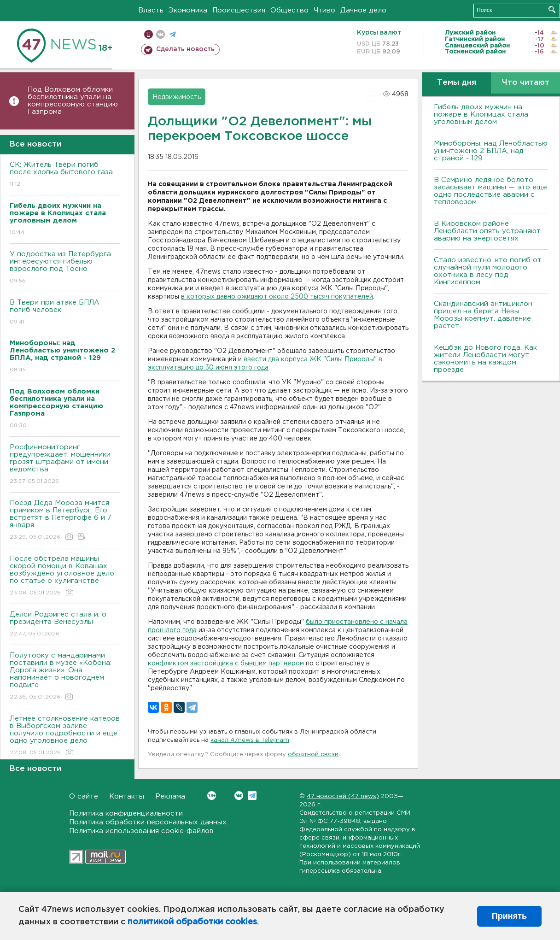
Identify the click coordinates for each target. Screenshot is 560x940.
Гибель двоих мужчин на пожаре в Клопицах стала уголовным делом (481, 115)
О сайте (84, 796)
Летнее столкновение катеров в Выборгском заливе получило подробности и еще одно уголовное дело (65, 736)
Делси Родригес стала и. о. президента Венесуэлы (65, 625)
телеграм (172, 34)
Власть (151, 10)
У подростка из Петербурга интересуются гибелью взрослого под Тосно (65, 268)
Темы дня (457, 83)
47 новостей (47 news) (343, 796)
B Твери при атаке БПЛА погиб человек (65, 313)
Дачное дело (363, 10)
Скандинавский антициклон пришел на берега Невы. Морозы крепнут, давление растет (483, 315)
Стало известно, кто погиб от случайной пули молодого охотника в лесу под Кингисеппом (488, 271)
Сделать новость (185, 49)
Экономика (188, 10)
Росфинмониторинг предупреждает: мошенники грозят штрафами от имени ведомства (65, 465)
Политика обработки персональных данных (148, 822)
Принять (509, 916)
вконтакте (160, 34)
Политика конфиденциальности (126, 814)
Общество (289, 10)
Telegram (252, 796)
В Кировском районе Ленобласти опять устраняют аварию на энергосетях (487, 231)
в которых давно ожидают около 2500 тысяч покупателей (277, 297)
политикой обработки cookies (192, 922)
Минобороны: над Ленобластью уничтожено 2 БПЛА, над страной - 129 (491, 151)
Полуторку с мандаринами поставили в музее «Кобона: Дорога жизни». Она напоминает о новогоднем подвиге (65, 677)
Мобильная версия (149, 34)
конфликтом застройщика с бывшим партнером (226, 664)
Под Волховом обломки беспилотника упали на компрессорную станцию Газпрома (73, 101)
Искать (552, 9)
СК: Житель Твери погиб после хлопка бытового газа (65, 175)
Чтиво (324, 10)
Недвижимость (177, 97)
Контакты (127, 796)
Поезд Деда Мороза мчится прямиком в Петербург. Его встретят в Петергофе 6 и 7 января (65, 520)
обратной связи (313, 755)
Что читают (526, 83)
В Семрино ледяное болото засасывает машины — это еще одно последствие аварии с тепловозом (490, 191)
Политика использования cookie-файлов (141, 831)
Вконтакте (212, 796)
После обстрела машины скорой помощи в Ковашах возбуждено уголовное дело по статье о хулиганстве (65, 576)
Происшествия (239, 10)
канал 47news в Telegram (250, 740)
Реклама (170, 796)
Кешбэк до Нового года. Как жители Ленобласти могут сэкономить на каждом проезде (485, 359)
